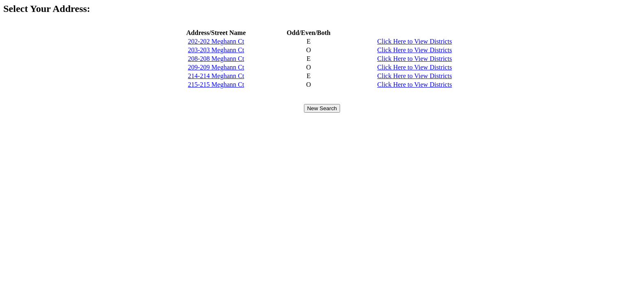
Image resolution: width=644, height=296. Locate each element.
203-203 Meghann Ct (216, 50)
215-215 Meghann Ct (216, 84)
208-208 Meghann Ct (216, 59)
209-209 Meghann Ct (216, 67)
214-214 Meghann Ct (216, 76)
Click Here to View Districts (415, 41)
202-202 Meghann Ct (216, 41)
